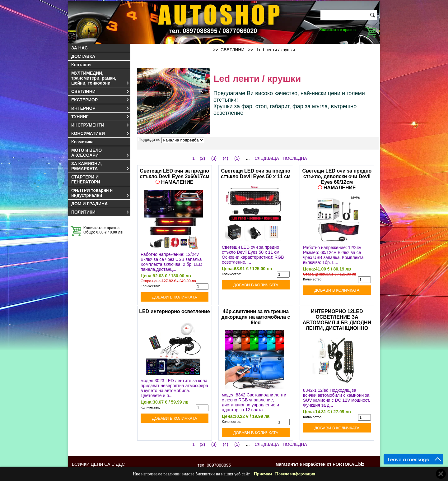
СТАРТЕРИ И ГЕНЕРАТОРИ (86, 179)
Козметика (82, 142)
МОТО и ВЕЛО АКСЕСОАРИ (100, 153)
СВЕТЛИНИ (100, 91)
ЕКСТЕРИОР (100, 100)
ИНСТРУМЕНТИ (100, 125)
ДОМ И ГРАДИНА (89, 204)
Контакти (81, 65)
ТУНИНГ (100, 117)
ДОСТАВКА (83, 56)
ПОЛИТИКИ (100, 212)
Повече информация (295, 474)
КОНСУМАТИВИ (100, 133)
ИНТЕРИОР (100, 108)
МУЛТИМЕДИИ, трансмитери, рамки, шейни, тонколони (100, 78)
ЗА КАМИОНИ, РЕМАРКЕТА (100, 166)
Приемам (263, 474)
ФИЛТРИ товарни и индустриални (100, 193)
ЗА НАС (79, 48)
